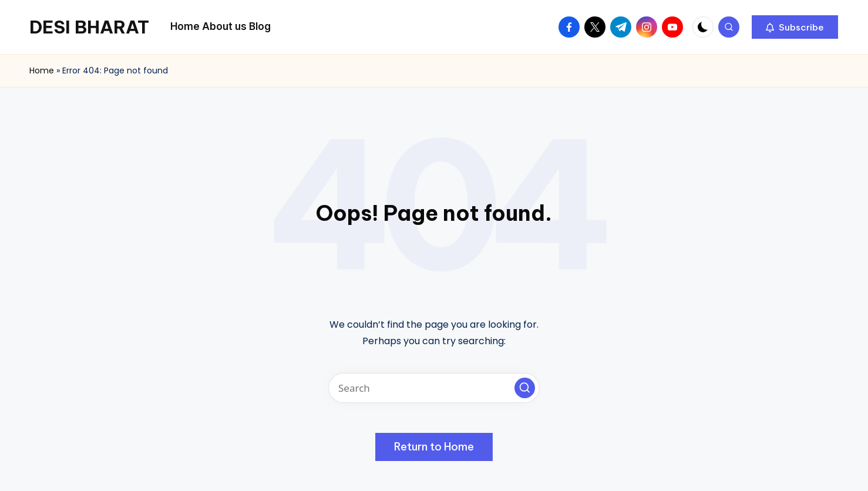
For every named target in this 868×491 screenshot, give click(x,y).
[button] (795, 27)
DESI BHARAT (89, 27)
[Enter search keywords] (434, 388)
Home (42, 70)
